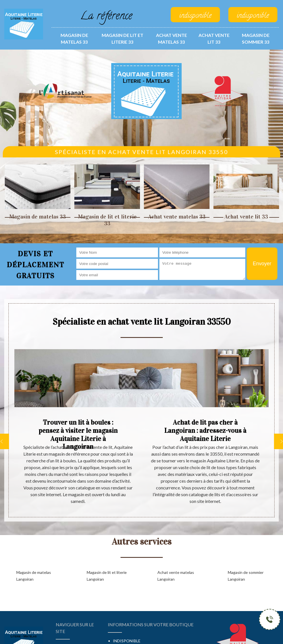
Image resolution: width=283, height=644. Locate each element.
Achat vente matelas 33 (171, 38)
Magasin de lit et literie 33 (122, 38)
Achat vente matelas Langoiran (176, 576)
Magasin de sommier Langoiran (246, 576)
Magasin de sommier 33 (256, 38)
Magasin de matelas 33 (74, 38)
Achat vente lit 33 (214, 38)
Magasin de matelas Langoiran (34, 576)
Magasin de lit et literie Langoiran (107, 576)
